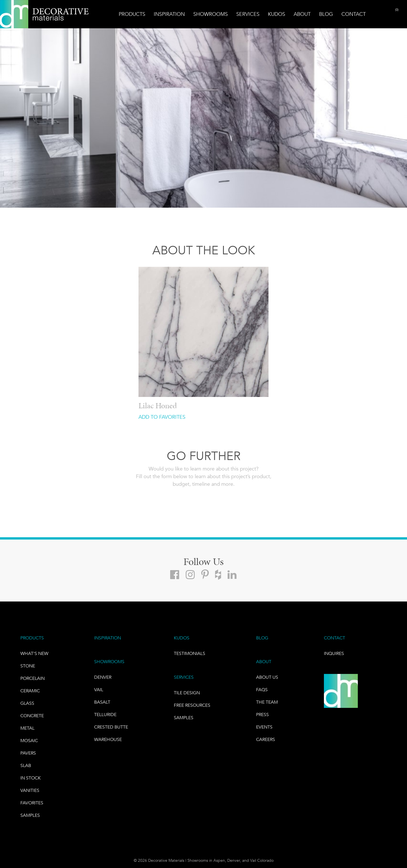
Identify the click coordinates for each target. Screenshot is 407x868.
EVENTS (264, 727)
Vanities (30, 790)
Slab (26, 765)
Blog (326, 14)
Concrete (32, 716)
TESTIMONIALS (190, 653)
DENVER (103, 677)
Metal (27, 728)
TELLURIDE (105, 715)
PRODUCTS (32, 638)
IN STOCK (31, 778)
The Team (267, 702)
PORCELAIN (33, 678)
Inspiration (169, 14)
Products (132, 14)
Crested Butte (111, 727)
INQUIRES (334, 653)
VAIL (99, 690)
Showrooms (211, 14)
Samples (30, 815)
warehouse (108, 739)
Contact (354, 14)
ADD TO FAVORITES (162, 417)
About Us (267, 677)
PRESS (262, 715)
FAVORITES (32, 803)
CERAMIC (30, 691)
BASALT (102, 702)
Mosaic (29, 741)
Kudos (277, 14)
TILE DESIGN (187, 693)
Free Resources (192, 705)
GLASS (27, 703)
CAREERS (266, 739)
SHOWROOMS (109, 662)
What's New (34, 653)
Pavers (28, 753)
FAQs (262, 690)
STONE (28, 666)
